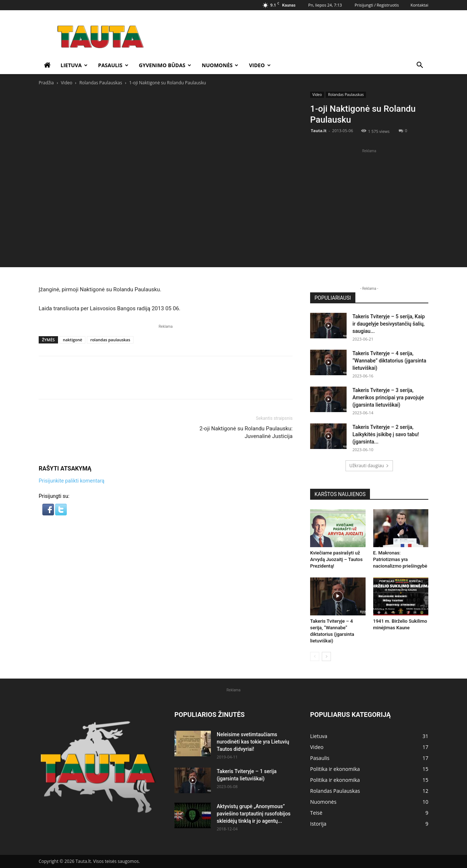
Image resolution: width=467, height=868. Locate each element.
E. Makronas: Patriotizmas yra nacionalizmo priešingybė (400, 559)
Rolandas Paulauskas (101, 83)
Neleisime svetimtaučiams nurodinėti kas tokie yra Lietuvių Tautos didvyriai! (253, 742)
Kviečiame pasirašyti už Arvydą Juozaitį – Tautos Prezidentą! (336, 559)
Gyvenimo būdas (165, 65)
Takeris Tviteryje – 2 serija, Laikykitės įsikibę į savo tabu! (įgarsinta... (386, 434)
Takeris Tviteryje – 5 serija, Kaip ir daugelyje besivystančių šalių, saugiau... (389, 324)
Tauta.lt (319, 130)
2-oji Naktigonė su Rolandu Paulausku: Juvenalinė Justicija (246, 432)
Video (260, 65)
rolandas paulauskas (110, 340)
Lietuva (74, 65)
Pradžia (46, 83)
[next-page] (326, 656)
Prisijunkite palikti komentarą (72, 481)
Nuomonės (220, 65)
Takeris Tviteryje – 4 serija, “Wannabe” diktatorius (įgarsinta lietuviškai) (389, 361)
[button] (420, 66)
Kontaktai (419, 5)
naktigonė (72, 340)
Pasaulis (113, 65)
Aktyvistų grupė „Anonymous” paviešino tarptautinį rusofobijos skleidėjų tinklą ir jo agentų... (254, 814)
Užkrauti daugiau (369, 466)
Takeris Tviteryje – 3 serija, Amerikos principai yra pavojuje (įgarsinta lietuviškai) (388, 397)
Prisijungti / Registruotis (377, 5)
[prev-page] (315, 656)
